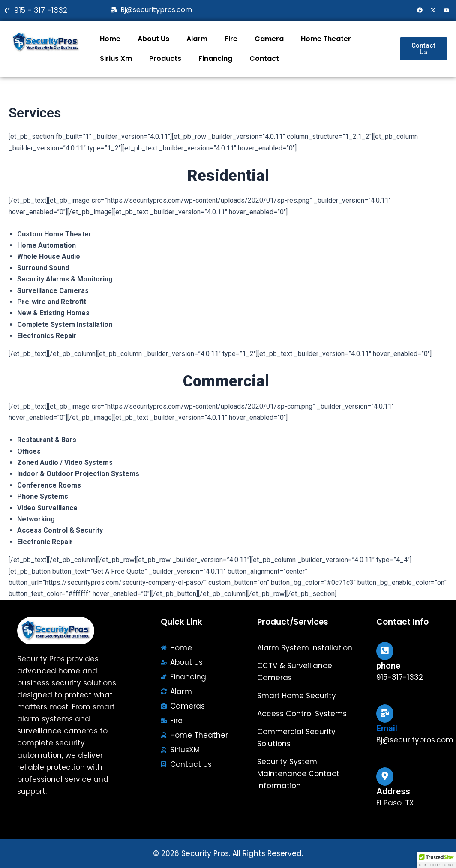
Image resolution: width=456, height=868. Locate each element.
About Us (153, 39)
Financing (215, 58)
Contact (264, 58)
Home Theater (326, 39)
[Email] (385, 714)
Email (387, 728)
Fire (231, 39)
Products (165, 58)
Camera (269, 39)
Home (110, 39)
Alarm (197, 39)
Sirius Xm (116, 58)
